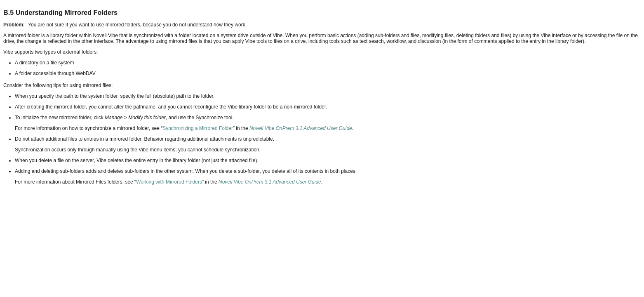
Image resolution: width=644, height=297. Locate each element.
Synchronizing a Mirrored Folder (198, 128)
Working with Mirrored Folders (169, 182)
